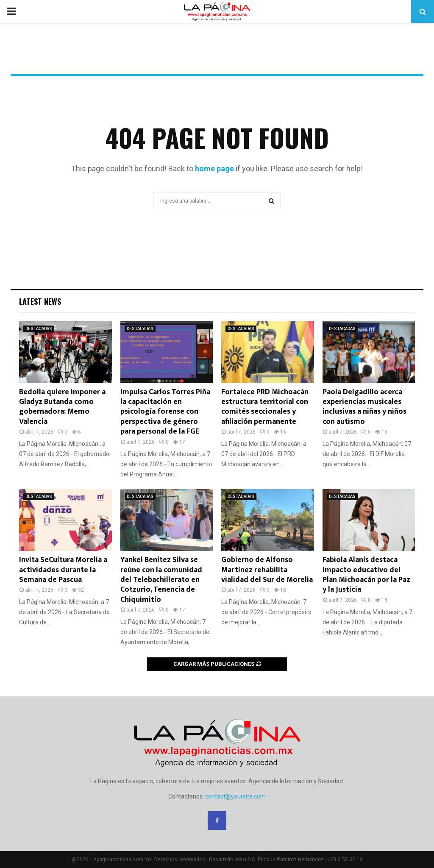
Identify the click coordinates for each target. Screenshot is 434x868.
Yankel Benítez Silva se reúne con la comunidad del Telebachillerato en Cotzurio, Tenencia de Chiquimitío (161, 580)
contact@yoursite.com (235, 796)
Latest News (40, 301)
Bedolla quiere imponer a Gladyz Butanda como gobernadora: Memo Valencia (62, 407)
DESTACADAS (39, 329)
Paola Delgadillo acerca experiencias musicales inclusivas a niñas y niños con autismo (364, 407)
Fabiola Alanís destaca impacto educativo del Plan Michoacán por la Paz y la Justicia (366, 575)
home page (214, 168)
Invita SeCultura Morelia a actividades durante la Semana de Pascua (63, 570)
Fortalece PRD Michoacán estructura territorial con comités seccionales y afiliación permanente (265, 407)
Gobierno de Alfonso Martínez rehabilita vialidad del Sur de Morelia (267, 570)
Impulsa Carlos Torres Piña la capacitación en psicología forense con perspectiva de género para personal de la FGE (165, 412)
